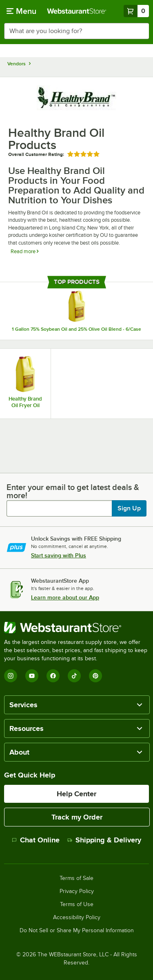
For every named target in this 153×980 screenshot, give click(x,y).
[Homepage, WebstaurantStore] (77, 11)
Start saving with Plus (59, 555)
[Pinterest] (95, 676)
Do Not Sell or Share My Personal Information (77, 931)
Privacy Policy (77, 891)
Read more (24, 251)
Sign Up (129, 508)
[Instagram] (11, 676)
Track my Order (77, 817)
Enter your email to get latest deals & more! (73, 491)
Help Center (76, 794)
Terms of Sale (76, 878)
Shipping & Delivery (104, 840)
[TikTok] (74, 676)
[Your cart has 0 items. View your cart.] (136, 11)
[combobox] (76, 31)
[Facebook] (53, 676)
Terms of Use (77, 904)
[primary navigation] (21, 11)
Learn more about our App (65, 597)
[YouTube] (32, 676)
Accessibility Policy (77, 918)
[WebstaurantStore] (76, 628)
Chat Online (36, 840)
